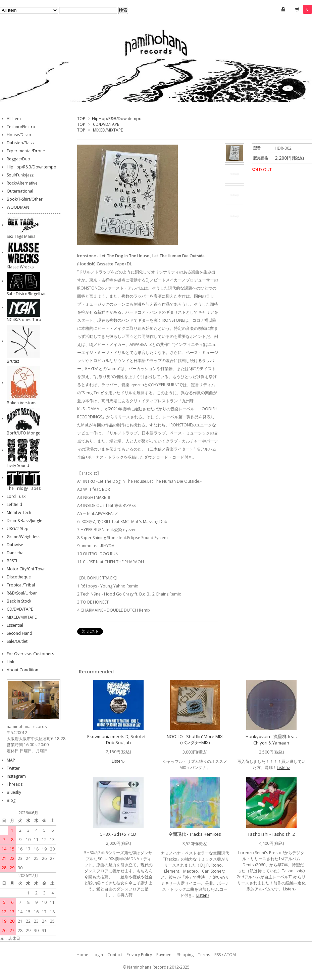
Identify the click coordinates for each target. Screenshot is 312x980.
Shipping (185, 955)
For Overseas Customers (30, 654)
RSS (218, 955)
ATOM (230, 955)
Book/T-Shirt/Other (25, 199)
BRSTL (12, 561)
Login (98, 955)
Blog (11, 800)
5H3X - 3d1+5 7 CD (118, 834)
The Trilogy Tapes (24, 488)
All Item (14, 119)
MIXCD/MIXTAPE (108, 130)
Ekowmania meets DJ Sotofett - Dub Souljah (118, 739)
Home (82, 955)
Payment (165, 955)
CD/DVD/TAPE (106, 124)
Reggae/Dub (18, 159)
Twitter (13, 768)
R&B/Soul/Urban (22, 593)
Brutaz (13, 361)
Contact (115, 955)
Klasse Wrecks (20, 267)
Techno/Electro (21, 127)
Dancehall (16, 553)
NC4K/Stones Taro (24, 320)
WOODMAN (18, 207)
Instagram (16, 776)
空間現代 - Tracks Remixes (195, 834)
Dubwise (15, 545)
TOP (81, 119)
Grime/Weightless (23, 537)
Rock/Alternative (22, 183)
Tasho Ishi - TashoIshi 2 (271, 834)
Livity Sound (18, 466)
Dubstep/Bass (20, 143)
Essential (15, 625)
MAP (11, 760)
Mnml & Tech (19, 512)
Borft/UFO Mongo (24, 433)
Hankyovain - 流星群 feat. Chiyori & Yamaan (271, 740)
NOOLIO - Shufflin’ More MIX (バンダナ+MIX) (195, 739)
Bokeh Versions (21, 403)
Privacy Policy (139, 955)
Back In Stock (19, 601)
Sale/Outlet (17, 641)
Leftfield (14, 504)
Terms (204, 955)
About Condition (22, 670)
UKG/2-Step (18, 529)
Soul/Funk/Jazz (20, 175)
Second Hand (19, 633)
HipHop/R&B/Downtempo (117, 119)
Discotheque (19, 577)
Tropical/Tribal (21, 585)
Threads (15, 784)
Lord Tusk (16, 496)
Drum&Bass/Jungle (24, 521)
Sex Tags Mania (21, 236)
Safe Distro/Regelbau (27, 294)
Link (10, 662)
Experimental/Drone (26, 151)
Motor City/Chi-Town (26, 569)
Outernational (20, 191)
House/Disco (19, 135)
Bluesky (14, 792)
